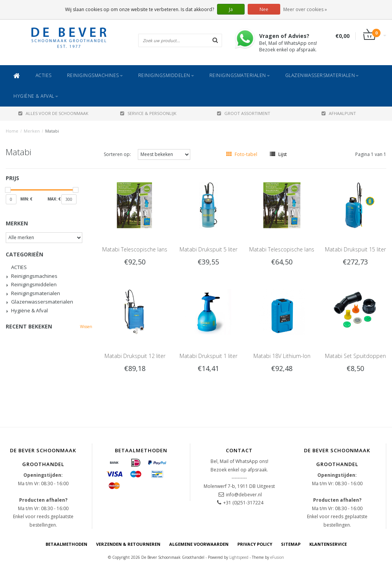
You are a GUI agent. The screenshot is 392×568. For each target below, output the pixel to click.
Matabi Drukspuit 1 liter (208, 356)
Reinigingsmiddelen (166, 75)
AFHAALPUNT (339, 113)
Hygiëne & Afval (36, 96)
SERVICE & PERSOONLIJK (148, 113)
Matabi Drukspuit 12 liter (135, 356)
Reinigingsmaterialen (240, 75)
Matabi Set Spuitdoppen (355, 356)
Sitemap (291, 544)
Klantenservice (328, 544)
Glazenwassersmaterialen (322, 75)
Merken (32, 131)
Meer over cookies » (305, 9)
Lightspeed (239, 557)
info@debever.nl (244, 495)
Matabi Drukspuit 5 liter (208, 249)
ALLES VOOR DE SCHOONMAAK (53, 113)
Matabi (52, 131)
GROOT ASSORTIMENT (244, 113)
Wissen (86, 327)
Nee (264, 9)
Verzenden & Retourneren (128, 544)
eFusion (277, 557)
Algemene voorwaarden (199, 544)
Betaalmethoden (66, 544)
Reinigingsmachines (95, 75)
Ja (231, 9)
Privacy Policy (255, 544)
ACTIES (44, 75)
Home (12, 131)
